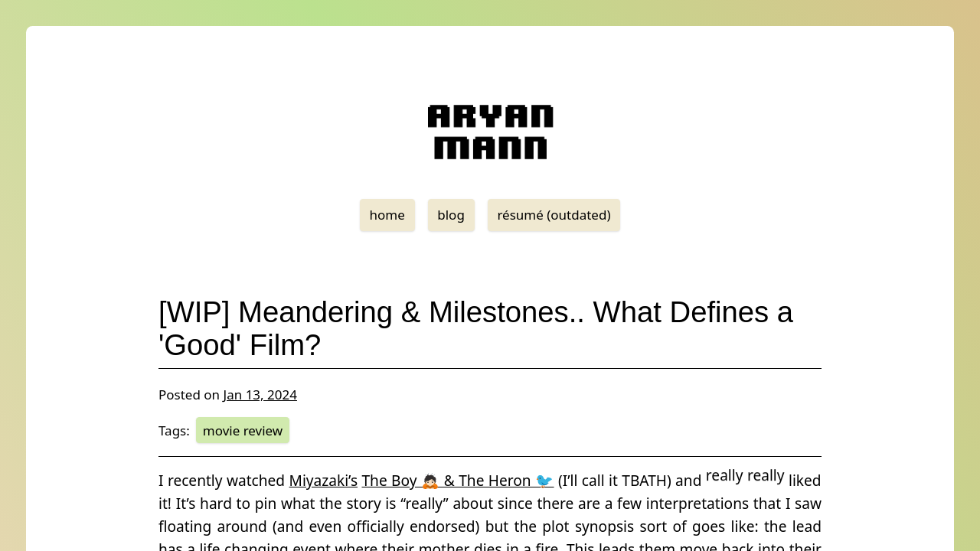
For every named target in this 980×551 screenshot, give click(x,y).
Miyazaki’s (324, 481)
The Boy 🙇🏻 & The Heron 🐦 (457, 481)
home (387, 215)
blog (451, 215)
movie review (243, 430)
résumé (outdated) (554, 215)
